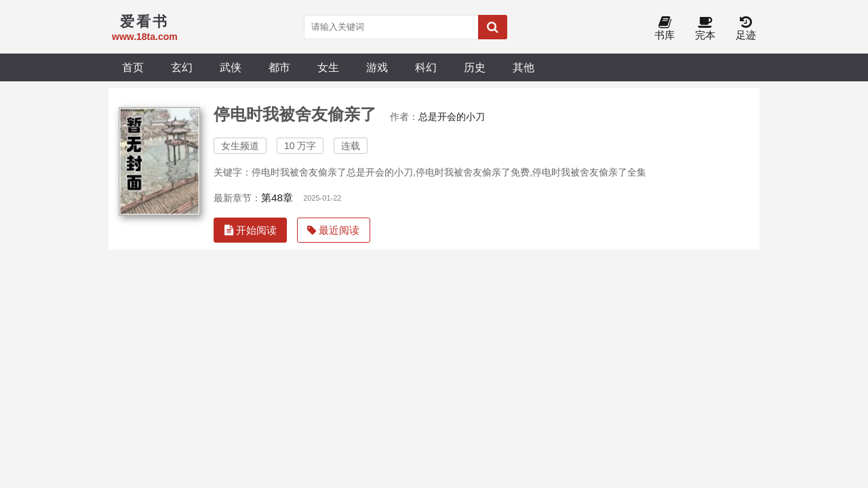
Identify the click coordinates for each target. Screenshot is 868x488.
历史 (475, 67)
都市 (279, 67)
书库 (665, 29)
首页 (133, 67)
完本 (705, 29)
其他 (524, 67)
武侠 (231, 67)
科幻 (426, 67)
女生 (328, 67)
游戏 (377, 67)
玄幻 (182, 67)
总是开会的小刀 (452, 117)
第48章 (277, 198)
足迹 (746, 29)
